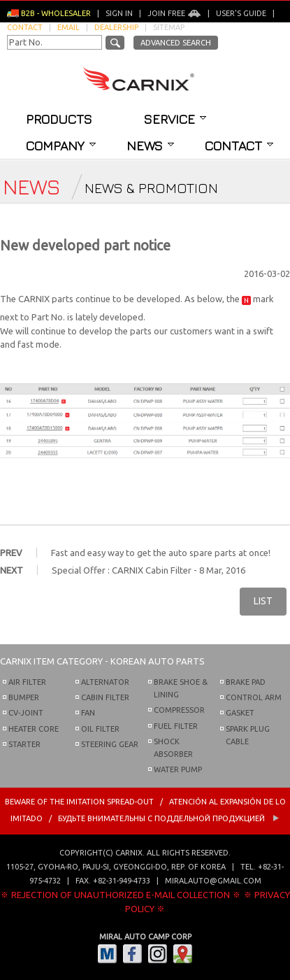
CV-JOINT (26, 713)
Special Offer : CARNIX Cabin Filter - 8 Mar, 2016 (148, 570)
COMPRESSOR (179, 710)
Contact (239, 145)
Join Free (174, 13)
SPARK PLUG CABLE (248, 735)
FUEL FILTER (176, 726)
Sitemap (169, 27)
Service (175, 119)
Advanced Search (176, 43)
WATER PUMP (178, 769)
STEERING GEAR (110, 744)
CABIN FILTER (105, 697)
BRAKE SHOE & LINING (181, 688)
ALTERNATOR (105, 682)
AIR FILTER (27, 682)
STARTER (24, 744)
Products (59, 119)
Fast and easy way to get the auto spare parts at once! (161, 553)
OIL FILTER (100, 729)
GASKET (240, 713)
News (150, 145)
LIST (263, 601)
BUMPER (24, 697)
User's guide (241, 13)
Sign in (119, 13)
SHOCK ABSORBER (173, 748)
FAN (88, 713)
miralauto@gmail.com (213, 881)
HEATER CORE (34, 729)
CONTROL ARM (254, 697)
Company (61, 145)
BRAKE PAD (246, 682)
